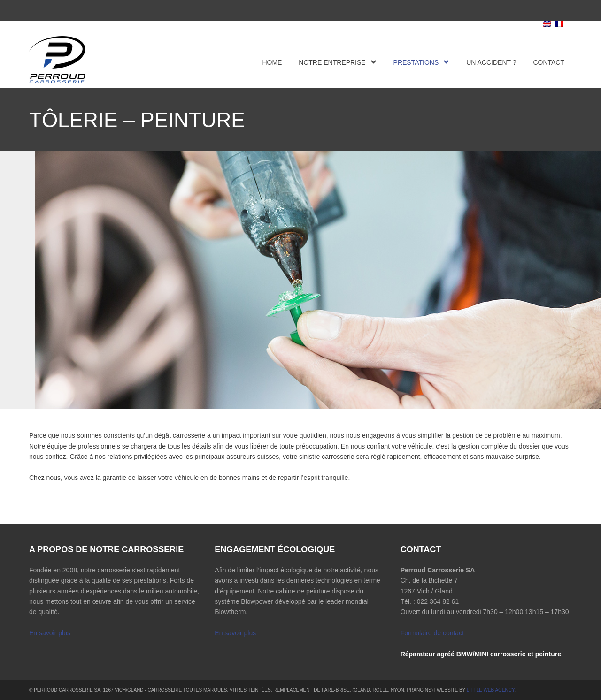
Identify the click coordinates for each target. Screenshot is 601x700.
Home (272, 62)
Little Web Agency (491, 690)
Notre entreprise (337, 62)
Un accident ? (491, 62)
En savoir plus (50, 633)
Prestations (422, 62)
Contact (549, 62)
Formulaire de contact (432, 633)
